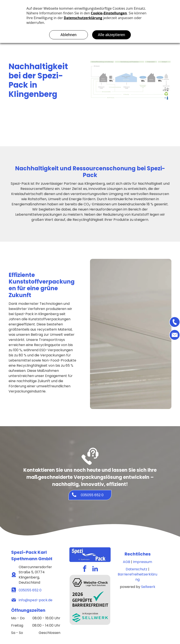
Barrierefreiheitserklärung (137, 577)
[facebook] (85, 569)
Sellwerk (148, 587)
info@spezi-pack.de (36, 600)
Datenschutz (137, 569)
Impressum (143, 562)
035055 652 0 (30, 590)
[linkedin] (95, 569)
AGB (127, 562)
